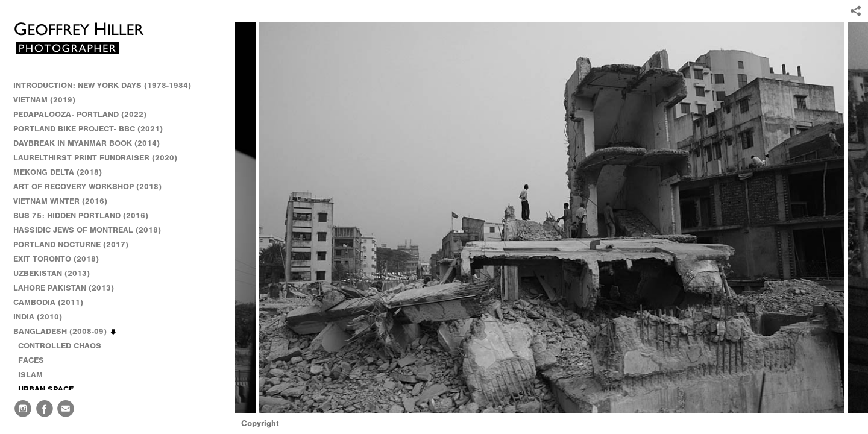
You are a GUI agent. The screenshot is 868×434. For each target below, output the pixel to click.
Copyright (260, 423)
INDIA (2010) (43, 317)
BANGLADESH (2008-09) (65, 332)
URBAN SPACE (46, 389)
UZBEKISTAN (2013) (52, 273)
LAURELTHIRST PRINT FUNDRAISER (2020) (95, 158)
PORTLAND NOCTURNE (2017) (71, 244)
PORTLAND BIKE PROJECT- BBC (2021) (88, 129)
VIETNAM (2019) (44, 100)
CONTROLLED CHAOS (60, 346)
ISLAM (30, 375)
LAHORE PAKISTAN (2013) (69, 288)
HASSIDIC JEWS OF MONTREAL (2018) (87, 230)
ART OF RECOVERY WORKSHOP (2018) (87, 187)
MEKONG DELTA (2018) (58, 172)
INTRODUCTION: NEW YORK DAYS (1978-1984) (102, 85)
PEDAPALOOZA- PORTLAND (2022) (80, 114)
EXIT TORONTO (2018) (56, 259)
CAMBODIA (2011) (54, 303)
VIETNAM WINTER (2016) (66, 201)
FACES (31, 360)
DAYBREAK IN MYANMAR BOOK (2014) (86, 143)
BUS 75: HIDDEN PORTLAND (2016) (81, 215)
